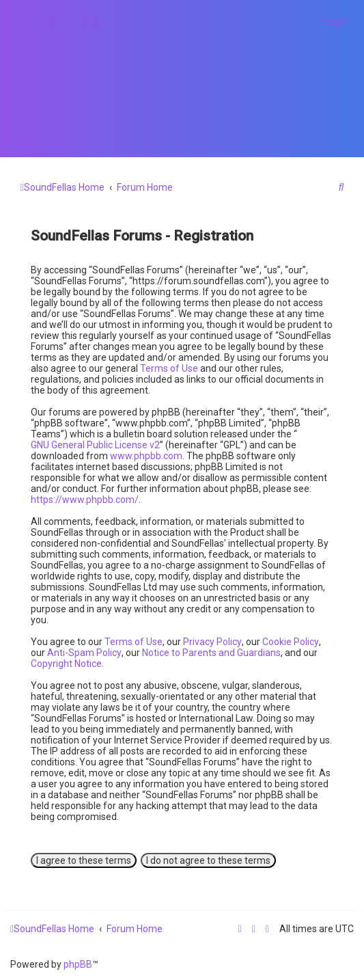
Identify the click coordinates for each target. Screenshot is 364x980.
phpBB (78, 964)
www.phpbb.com (146, 456)
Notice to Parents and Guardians (211, 653)
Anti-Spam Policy (84, 653)
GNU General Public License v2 (95, 445)
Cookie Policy (291, 642)
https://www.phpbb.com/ (85, 500)
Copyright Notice (66, 664)
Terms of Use (169, 368)
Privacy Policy (212, 642)
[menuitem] (90, 21)
